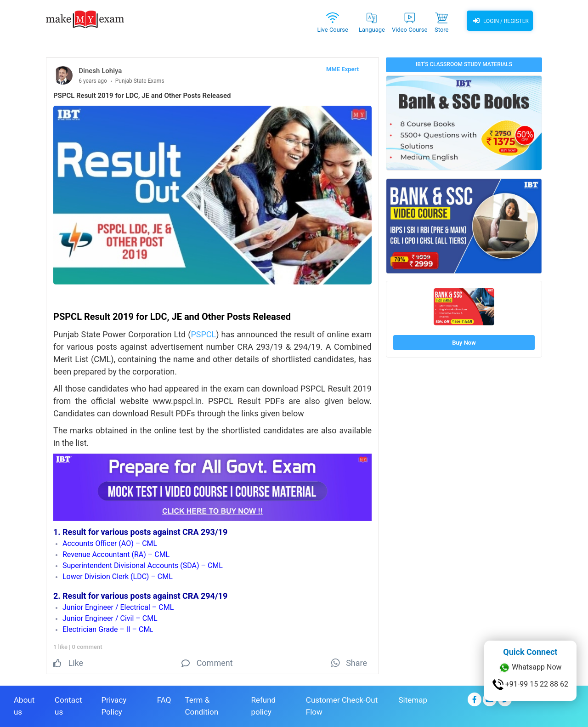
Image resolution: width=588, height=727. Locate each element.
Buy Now (464, 343)
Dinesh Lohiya (100, 71)
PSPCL (203, 334)
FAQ (164, 700)
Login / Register (500, 21)
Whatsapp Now (530, 668)
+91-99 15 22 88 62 (530, 685)
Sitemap (413, 700)
